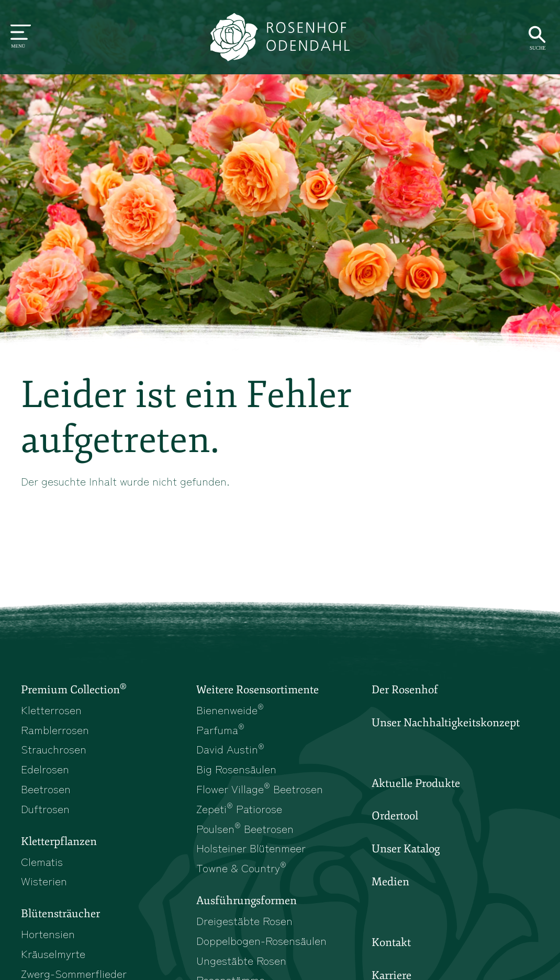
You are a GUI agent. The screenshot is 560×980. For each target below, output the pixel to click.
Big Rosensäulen (236, 769)
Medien (390, 882)
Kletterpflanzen (59, 841)
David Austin (230, 749)
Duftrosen (45, 808)
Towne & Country (241, 868)
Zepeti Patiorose (239, 808)
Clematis (42, 861)
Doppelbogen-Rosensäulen (261, 940)
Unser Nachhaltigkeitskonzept (446, 723)
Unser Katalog (406, 849)
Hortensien (48, 933)
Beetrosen (46, 788)
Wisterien (44, 881)
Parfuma (220, 729)
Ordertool (395, 816)
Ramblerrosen (55, 729)
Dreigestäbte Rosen (244, 920)
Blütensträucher (60, 914)
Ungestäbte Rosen (241, 960)
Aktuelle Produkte (416, 783)
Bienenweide (230, 709)
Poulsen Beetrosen (245, 828)
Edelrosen (45, 769)
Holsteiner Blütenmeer (251, 848)
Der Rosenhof (405, 690)
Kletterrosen (51, 709)
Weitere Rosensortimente (257, 690)
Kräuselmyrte (53, 953)
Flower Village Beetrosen (260, 788)
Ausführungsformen (247, 900)
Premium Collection (74, 689)
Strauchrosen (54, 749)
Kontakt (391, 942)
